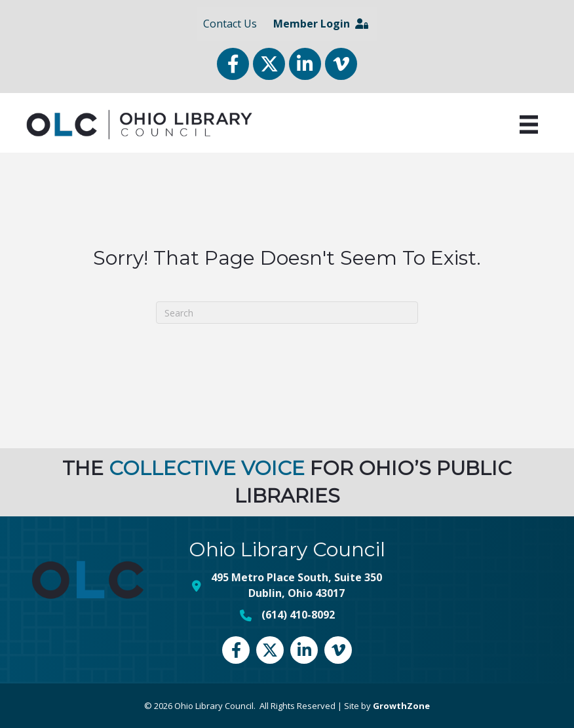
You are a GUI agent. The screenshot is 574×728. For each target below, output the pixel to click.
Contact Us (230, 24)
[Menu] (529, 125)
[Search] (287, 313)
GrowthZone (401, 706)
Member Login (321, 24)
